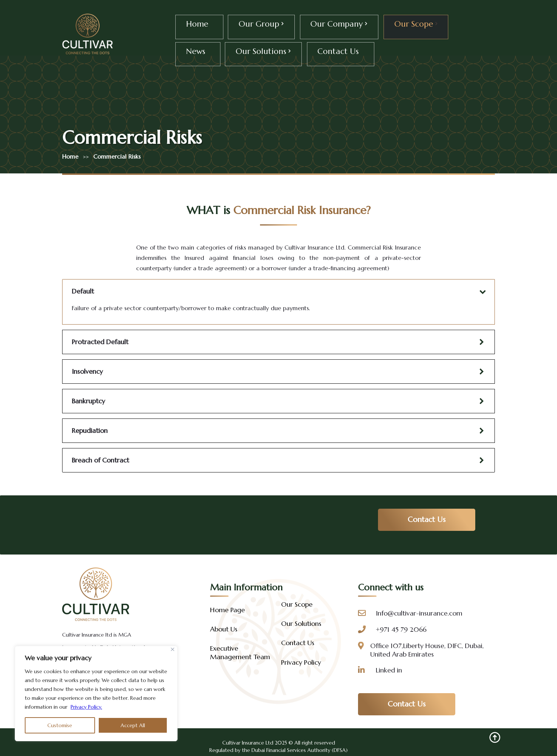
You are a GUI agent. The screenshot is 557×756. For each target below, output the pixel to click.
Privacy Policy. (86, 707)
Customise (60, 725)
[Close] (173, 649)
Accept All (133, 725)
